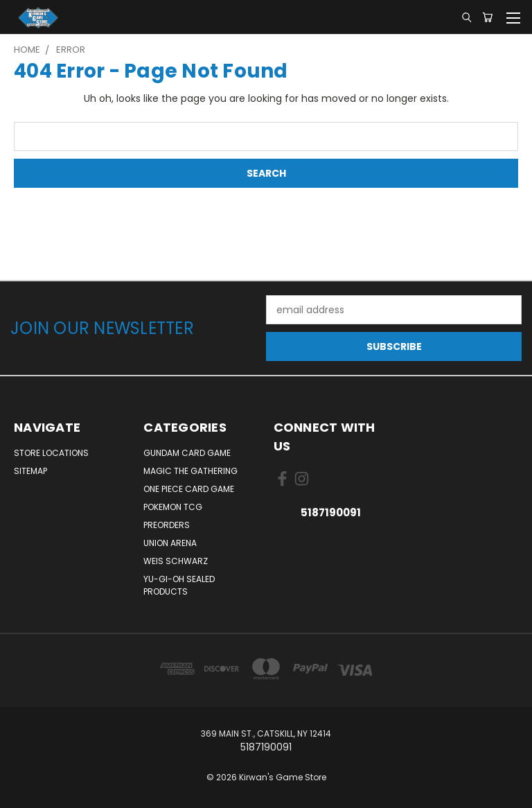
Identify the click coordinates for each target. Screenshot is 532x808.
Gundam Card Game (187, 453)
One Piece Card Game (189, 489)
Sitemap (30, 471)
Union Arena (170, 543)
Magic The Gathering (190, 471)
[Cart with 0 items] (487, 17)
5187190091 (331, 512)
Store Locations (51, 453)
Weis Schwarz (176, 561)
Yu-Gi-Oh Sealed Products (179, 585)
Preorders (167, 525)
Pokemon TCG (173, 507)
